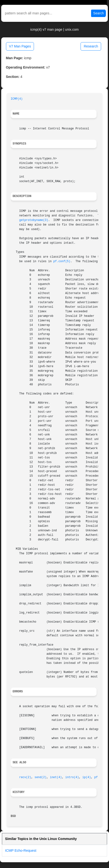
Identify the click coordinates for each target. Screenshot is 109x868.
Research (91, 46)
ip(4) (87, 777)
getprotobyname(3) (34, 220)
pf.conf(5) (62, 261)
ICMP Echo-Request (21, 851)
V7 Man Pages (20, 46)
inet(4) (56, 777)
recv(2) (25, 777)
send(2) (41, 777)
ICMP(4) (17, 99)
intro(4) (72, 777)
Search (98, 13)
